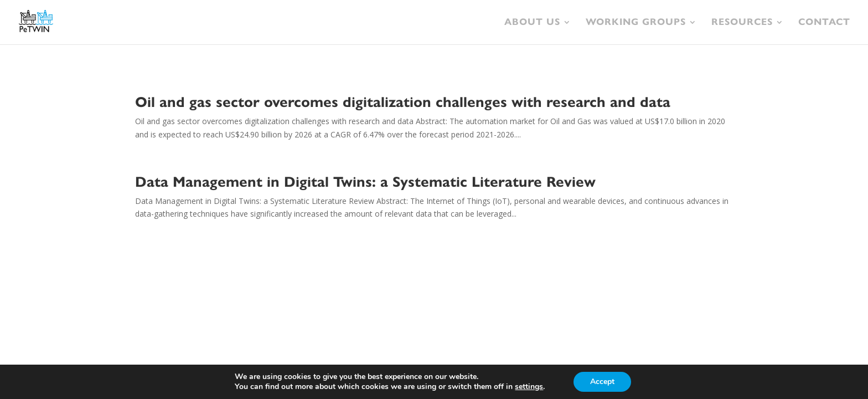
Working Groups (636, 23)
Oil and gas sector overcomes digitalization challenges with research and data (403, 102)
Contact (824, 23)
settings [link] (529, 387)
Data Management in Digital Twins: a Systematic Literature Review (365, 182)
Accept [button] (602, 382)
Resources (742, 23)
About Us (532, 23)
